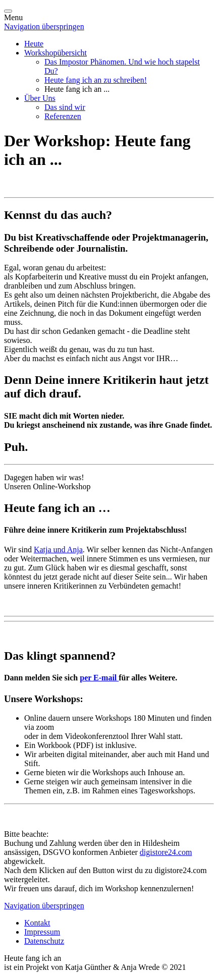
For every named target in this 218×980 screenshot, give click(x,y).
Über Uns (40, 98)
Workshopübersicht (56, 53)
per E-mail (99, 678)
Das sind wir (65, 107)
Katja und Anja (58, 550)
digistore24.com (166, 852)
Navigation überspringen (44, 26)
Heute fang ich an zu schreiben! (96, 80)
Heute (34, 44)
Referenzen (63, 116)
